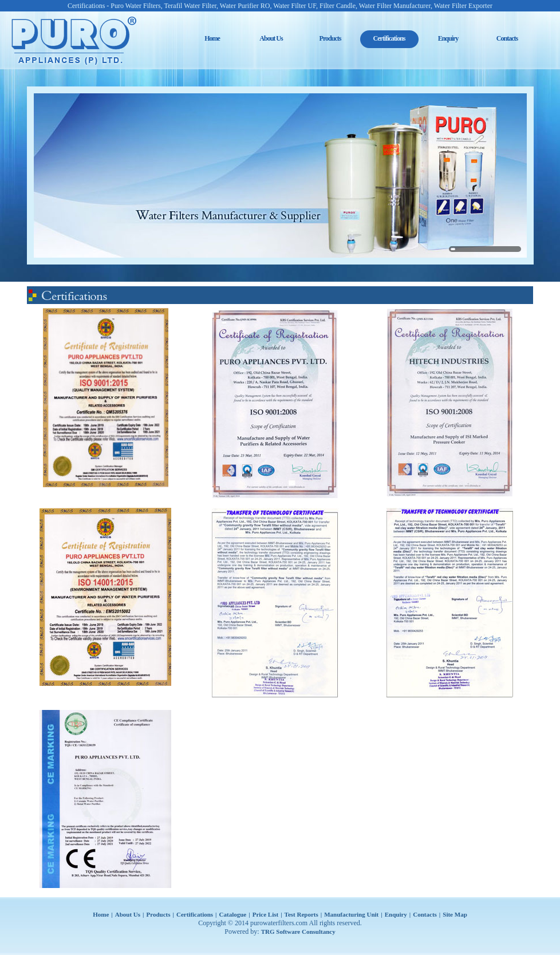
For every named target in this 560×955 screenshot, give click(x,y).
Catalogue (233, 914)
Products (330, 38)
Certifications (195, 914)
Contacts (507, 38)
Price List (266, 914)
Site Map (455, 914)
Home (212, 38)
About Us (271, 38)
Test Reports (301, 914)
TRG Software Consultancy (298, 932)
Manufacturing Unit (351, 914)
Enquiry (448, 38)
